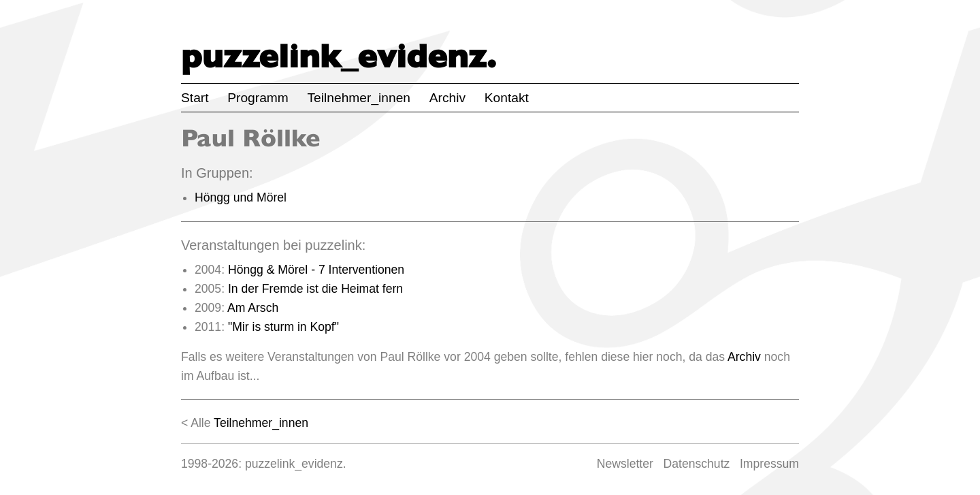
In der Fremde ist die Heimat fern (315, 289)
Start (195, 98)
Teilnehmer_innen (359, 98)
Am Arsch (253, 308)
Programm (258, 98)
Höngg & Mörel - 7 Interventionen (316, 270)
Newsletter (625, 464)
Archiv (447, 98)
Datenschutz (697, 464)
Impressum (769, 464)
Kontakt (507, 98)
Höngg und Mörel (241, 197)
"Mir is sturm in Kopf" (283, 327)
